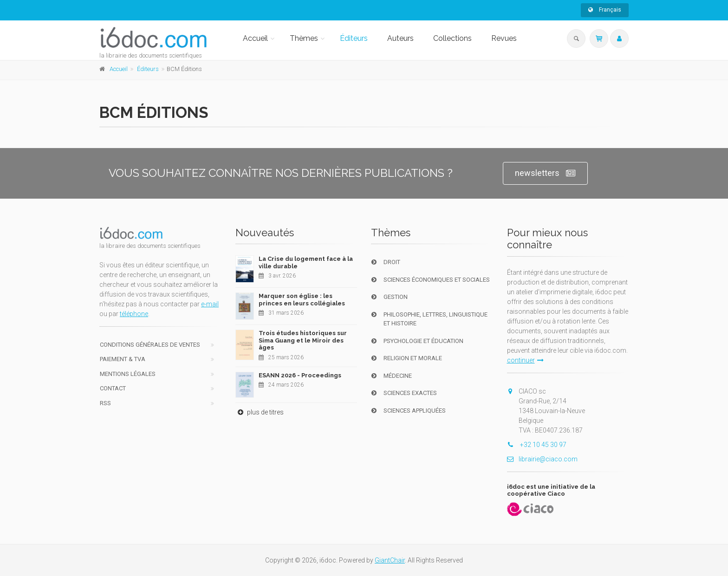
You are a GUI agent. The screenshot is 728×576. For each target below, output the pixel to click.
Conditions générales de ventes (150, 345)
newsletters (545, 173)
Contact (113, 388)
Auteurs (400, 38)
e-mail (210, 304)
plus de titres (260, 412)
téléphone (134, 314)
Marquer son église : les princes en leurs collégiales (302, 300)
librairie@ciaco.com (542, 459)
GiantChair (390, 560)
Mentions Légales (128, 374)
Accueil (255, 38)
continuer (525, 360)
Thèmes (304, 38)
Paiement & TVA (123, 359)
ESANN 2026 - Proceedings (300, 375)
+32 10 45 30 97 (537, 445)
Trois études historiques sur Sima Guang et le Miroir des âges (303, 340)
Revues (504, 38)
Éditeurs (354, 38)
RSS (105, 403)
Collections (452, 38)
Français (605, 10)
